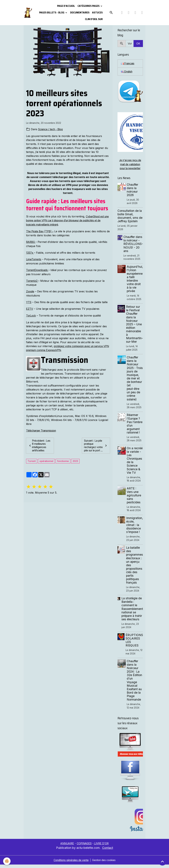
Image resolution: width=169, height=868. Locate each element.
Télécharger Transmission (42, 429)
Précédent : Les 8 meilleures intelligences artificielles (40, 446)
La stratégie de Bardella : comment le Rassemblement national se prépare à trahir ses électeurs (132, 612)
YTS (29, 301)
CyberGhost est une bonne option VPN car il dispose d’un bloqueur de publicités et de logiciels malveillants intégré (67, 220)
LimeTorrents (34, 259)
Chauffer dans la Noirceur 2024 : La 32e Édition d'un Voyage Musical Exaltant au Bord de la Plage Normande (135, 684)
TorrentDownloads (38, 269)
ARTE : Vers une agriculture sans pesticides (134, 499)
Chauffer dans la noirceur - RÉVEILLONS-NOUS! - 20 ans (133, 244)
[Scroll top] (162, 861)
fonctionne (63, 463)
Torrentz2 (33, 280)
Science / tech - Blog (51, 129)
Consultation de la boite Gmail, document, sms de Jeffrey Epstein (130, 216)
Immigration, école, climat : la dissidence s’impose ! (135, 528)
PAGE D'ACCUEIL (66, 6)
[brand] (28, 13)
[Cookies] (7, 861)
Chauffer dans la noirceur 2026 (133, 190)
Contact (108, 851)
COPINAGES (84, 847)
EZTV (30, 308)
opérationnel (46, 463)
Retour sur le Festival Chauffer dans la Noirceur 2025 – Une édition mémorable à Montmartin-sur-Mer (135, 324)
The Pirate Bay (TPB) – (41, 231)
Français (128, 64)
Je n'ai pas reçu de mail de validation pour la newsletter (130, 164)
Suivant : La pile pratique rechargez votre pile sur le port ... (96, 446)
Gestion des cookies (105, 863)
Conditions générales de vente (70, 863)
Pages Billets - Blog (52, 12)
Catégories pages (89, 6)
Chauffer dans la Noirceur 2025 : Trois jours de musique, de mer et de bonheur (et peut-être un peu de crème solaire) (135, 380)
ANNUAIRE (66, 847)
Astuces (97, 12)
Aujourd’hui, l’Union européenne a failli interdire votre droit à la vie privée (135, 279)
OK (138, 44)
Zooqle (30, 290)
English (127, 72)
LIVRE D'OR (102, 847)
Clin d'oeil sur (94, 19)
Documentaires (80, 12)
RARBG (31, 241)
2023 (75, 463)
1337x (30, 252)
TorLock (31, 314)
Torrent (32, 463)
